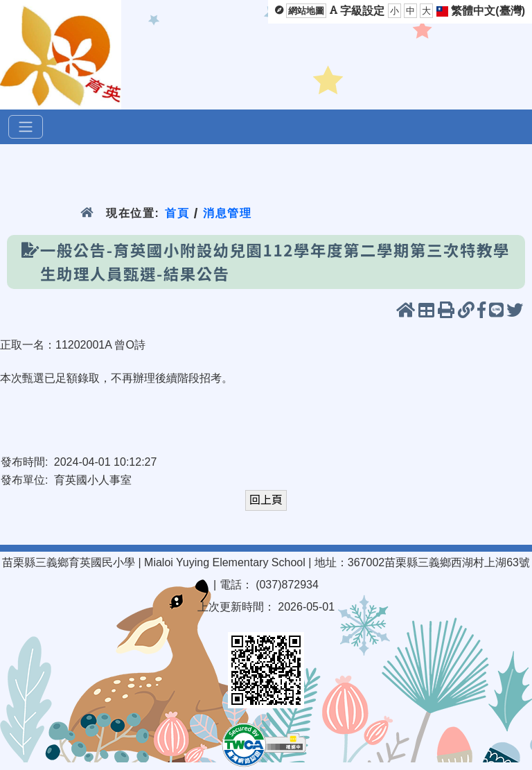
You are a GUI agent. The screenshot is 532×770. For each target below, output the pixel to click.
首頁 (177, 213)
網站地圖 (306, 11)
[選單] (26, 127)
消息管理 (228, 213)
